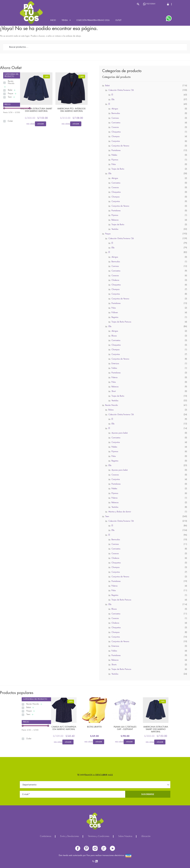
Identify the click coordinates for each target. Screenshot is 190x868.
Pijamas (115, 160)
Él (112, 95)
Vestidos (115, 229)
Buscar (138, 4)
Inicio (53, 20)
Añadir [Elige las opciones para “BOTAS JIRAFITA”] (99, 742)
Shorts (114, 665)
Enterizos (115, 364)
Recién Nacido (11, 82)
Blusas (114, 336)
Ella (113, 100)
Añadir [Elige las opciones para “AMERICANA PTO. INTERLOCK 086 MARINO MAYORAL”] (76, 124)
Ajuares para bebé (120, 433)
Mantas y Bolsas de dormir (120, 512)
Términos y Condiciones (99, 836)
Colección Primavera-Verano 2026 (93, 20)
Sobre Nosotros (125, 836)
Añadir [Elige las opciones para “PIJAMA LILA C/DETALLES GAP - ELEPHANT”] (129, 742)
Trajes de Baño (118, 169)
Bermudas (116, 113)
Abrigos (115, 109)
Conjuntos (116, 141)
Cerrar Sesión (168, 4)
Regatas (115, 317)
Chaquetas (116, 132)
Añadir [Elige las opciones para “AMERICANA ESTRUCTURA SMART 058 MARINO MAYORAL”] (40, 124)
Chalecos (115, 280)
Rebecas (115, 220)
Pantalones (116, 150)
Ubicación (146, 836)
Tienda (65, 20)
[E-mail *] (72, 794)
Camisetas (116, 123)
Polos (114, 164)
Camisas (115, 118)
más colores (31, 124)
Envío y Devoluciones (70, 836)
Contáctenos (46, 836)
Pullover (115, 313)
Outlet (118, 20)
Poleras (115, 378)
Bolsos (111, 410)
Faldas (114, 368)
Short (114, 391)
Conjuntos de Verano (120, 146)
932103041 (149, 4)
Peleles (114, 155)
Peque (11, 94)
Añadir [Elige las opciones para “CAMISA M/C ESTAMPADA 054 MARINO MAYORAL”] (68, 742)
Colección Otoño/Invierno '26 (121, 90)
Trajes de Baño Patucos (121, 322)
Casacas (115, 127)
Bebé (10, 90)
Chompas (116, 137)
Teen (10, 97)
